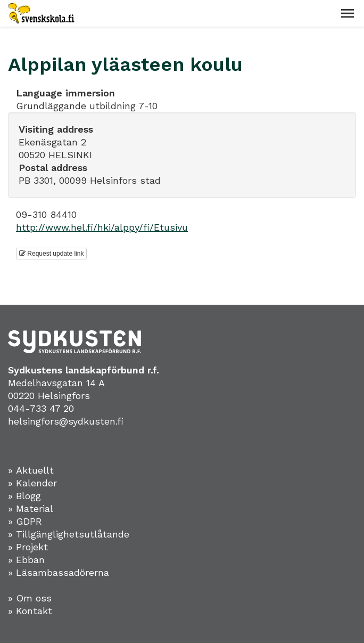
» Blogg (24, 496)
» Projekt (28, 547)
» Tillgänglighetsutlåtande (69, 534)
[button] (348, 13)
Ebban (30, 560)
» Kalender (32, 483)
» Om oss (30, 598)
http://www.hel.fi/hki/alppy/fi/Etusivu (102, 227)
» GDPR (25, 521)
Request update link (51, 254)
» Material (31, 508)
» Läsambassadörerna (59, 572)
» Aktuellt (31, 470)
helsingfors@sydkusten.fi (66, 421)
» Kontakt (30, 611)
